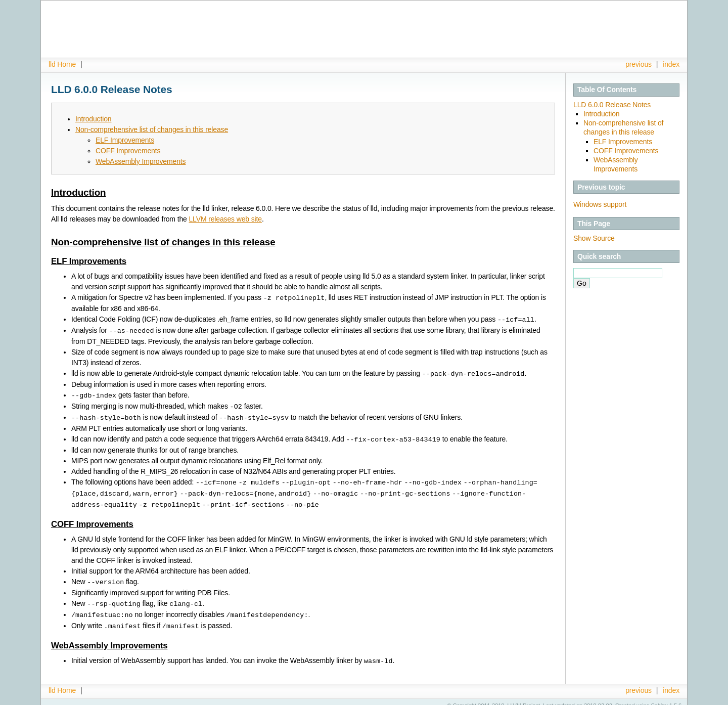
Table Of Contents (607, 90)
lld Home (62, 64)
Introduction (601, 114)
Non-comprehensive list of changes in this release (152, 129)
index (671, 64)
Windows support (600, 204)
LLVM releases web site (225, 219)
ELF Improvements (623, 142)
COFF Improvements (626, 151)
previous (639, 64)
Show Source (594, 238)
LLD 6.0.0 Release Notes (612, 105)
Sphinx (659, 697)
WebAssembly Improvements (141, 161)
